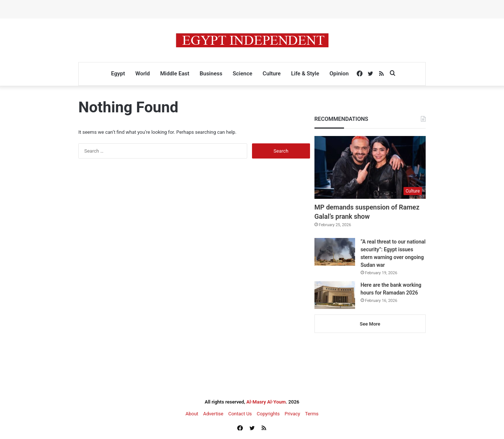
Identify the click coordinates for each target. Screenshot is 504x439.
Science (243, 74)
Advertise (213, 414)
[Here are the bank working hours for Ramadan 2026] (335, 295)
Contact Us (240, 414)
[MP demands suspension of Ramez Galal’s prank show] (370, 167)
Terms (312, 414)
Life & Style (305, 74)
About (192, 414)
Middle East (175, 74)
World (142, 74)
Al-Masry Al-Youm (266, 402)
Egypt (118, 74)
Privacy (292, 414)
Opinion (339, 74)
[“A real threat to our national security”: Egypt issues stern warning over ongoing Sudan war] (335, 252)
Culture (272, 74)
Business (211, 74)
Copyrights (268, 414)
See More (370, 324)
